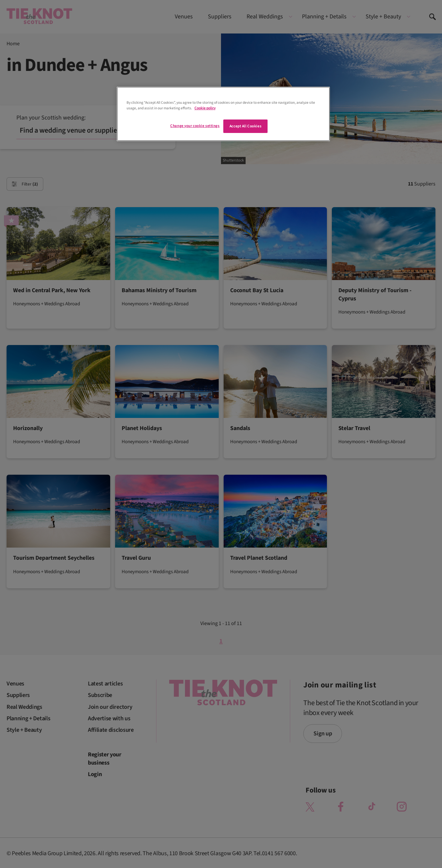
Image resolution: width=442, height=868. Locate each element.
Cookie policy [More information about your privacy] (205, 108)
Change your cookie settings (195, 126)
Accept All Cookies (245, 126)
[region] (223, 114)
